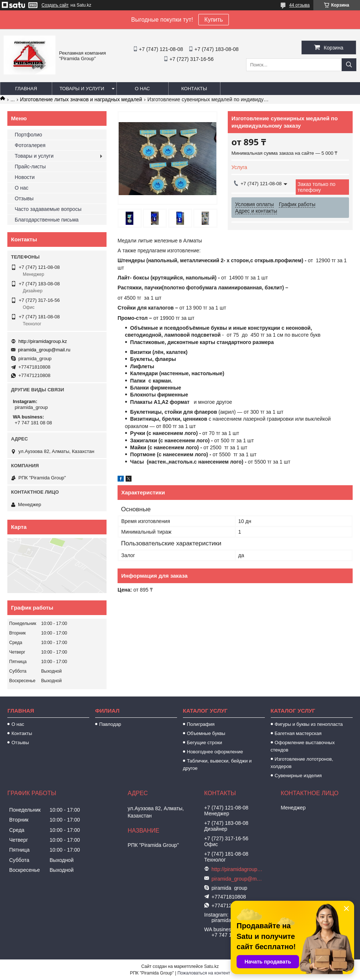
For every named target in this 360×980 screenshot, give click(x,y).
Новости (25, 177)
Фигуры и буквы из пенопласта (309, 724)
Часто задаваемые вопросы (48, 209)
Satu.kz (211, 966)
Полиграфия (201, 724)
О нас (142, 89)
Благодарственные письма (47, 220)
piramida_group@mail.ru (44, 350)
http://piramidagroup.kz (43, 341)
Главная (26, 89)
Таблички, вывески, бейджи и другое (217, 765)
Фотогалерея (30, 145)
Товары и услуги (82, 89)
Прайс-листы (30, 167)
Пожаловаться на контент (204, 973)
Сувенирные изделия (298, 776)
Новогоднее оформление (215, 752)
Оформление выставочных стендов (303, 746)
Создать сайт (55, 5)
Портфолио (28, 135)
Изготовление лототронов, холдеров (302, 763)
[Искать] (349, 65)
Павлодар (110, 724)
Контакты (194, 89)
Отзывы (24, 198)
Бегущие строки (205, 743)
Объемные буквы (206, 733)
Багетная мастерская (298, 733)
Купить (214, 20)
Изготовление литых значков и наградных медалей (81, 99)
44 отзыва (299, 5)
